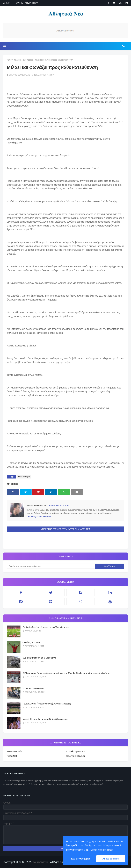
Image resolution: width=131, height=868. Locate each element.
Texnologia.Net (34, 516)
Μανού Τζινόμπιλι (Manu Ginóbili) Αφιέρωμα (45, 719)
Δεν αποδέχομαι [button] (80, 859)
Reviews (47, 516)
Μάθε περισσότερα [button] (102, 850)
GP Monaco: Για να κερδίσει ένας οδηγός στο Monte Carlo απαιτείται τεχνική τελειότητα (66, 673)
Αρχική (7, 3)
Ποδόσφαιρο (27, 60)
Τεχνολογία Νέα (14, 751)
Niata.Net (12, 756)
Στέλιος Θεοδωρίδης (19, 75)
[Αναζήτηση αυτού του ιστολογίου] (51, 566)
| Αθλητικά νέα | (41, 862)
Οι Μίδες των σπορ (32, 642)
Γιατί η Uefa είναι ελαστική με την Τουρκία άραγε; (46, 627)
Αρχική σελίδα (13, 60)
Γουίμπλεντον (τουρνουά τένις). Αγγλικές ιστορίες (47, 704)
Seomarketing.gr (76, 756)
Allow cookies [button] (111, 859)
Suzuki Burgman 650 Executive (39, 658)
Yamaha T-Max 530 (34, 688)
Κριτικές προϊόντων (76, 751)
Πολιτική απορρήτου (26, 3)
